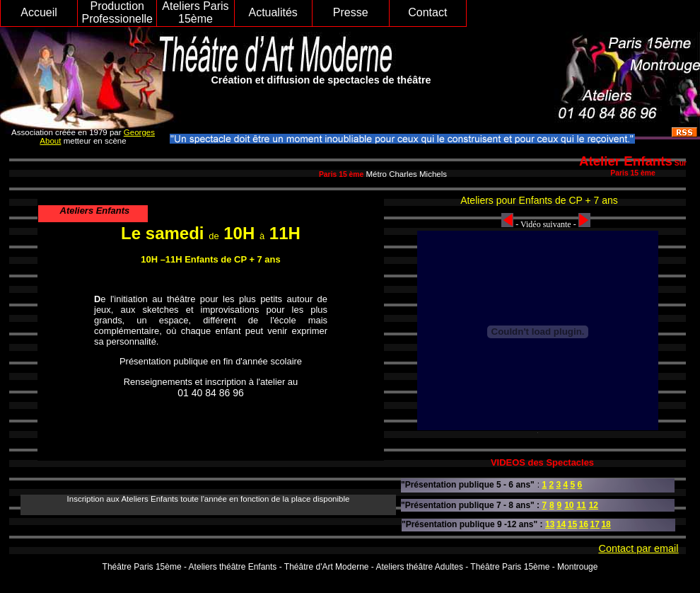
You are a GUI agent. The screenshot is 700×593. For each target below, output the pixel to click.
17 (595, 524)
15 (572, 524)
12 (594, 505)
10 (569, 505)
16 (584, 524)
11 (581, 505)
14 (561, 524)
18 (606, 524)
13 (550, 524)
